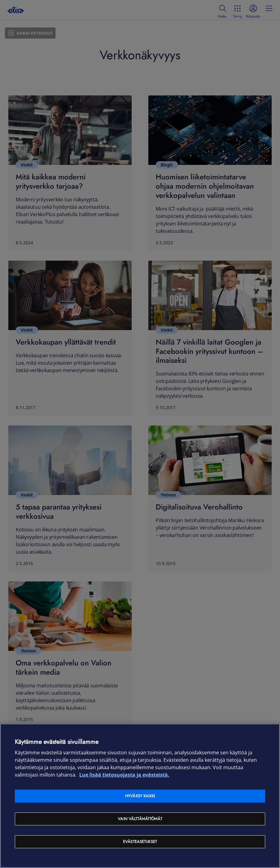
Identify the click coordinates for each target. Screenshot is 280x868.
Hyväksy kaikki (140, 796)
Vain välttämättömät (140, 819)
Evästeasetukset (140, 842)
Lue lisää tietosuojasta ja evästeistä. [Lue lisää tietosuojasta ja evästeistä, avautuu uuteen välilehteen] (124, 775)
